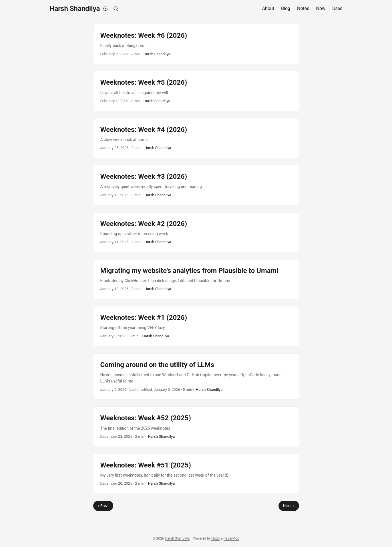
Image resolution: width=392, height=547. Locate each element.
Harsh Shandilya (75, 9)
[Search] (116, 9)
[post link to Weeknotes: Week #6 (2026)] (196, 44)
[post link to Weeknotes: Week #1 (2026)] (196, 326)
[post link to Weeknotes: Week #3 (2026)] (196, 185)
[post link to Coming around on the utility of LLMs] (196, 377)
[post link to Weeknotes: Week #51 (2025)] (196, 474)
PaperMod (231, 538)
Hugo (215, 538)
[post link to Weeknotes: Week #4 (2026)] (196, 138)
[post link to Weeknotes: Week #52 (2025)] (196, 427)
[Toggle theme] (106, 9)
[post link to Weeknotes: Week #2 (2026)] (196, 232)
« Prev (103, 506)
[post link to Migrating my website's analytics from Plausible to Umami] (196, 279)
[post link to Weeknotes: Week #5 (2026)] (196, 91)
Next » (289, 506)
